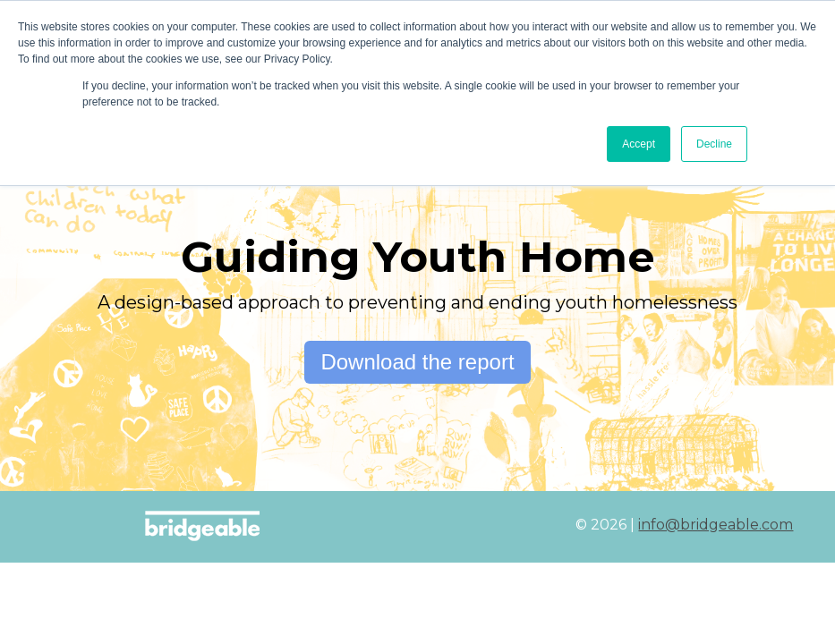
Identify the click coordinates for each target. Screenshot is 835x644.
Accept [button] (639, 144)
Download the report (417, 362)
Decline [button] (714, 144)
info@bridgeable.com (716, 525)
